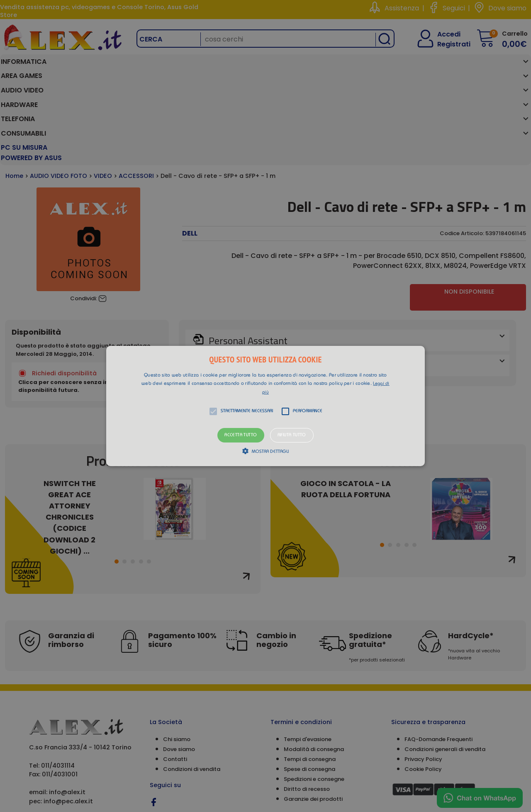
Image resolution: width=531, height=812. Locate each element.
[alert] (265, 406)
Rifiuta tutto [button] (292, 435)
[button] (265, 406)
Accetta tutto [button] (241, 435)
